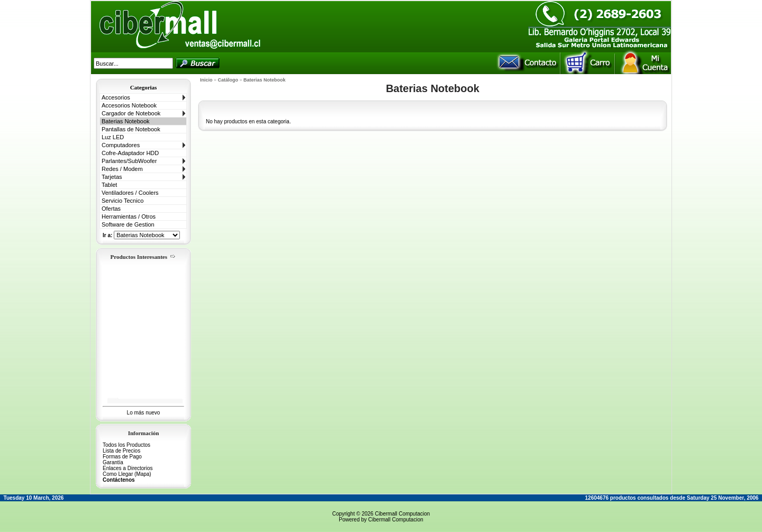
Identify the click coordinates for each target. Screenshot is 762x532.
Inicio (206, 80)
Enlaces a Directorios (128, 468)
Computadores (121, 145)
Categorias (144, 87)
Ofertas (111, 209)
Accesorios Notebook (129, 105)
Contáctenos (119, 480)
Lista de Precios (121, 451)
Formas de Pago (122, 457)
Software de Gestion (128, 224)
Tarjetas (112, 177)
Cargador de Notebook (131, 113)
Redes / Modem (122, 169)
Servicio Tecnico (123, 201)
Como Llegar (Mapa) (127, 474)
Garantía (113, 462)
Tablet (109, 185)
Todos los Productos (126, 445)
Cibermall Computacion (402, 514)
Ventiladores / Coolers (130, 193)
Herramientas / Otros (129, 217)
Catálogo (228, 80)
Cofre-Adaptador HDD (130, 153)
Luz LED (113, 137)
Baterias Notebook (126, 121)
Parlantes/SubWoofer (129, 161)
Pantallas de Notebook (131, 129)
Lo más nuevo (144, 413)
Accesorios (116, 97)
